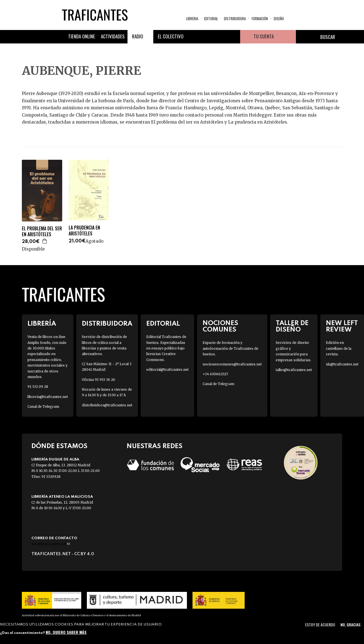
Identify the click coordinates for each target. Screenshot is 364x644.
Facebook (193, 37)
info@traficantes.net (51, 544)
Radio (138, 36)
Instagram (220, 37)
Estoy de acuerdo (320, 625)
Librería (42, 324)
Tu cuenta (264, 36)
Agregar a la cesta (45, 241)
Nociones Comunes (220, 326)
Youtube (233, 37)
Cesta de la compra (286, 37)
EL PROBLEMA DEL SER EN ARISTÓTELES (42, 231)
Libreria (192, 18)
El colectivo (171, 36)
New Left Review (342, 326)
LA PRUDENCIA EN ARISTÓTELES (84, 231)
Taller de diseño (292, 326)
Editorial (211, 18)
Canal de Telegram (43, 406)
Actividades (113, 36)
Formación (260, 18)
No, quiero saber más (66, 632)
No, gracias (350, 625)
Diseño (279, 18)
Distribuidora (235, 18)
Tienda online (82, 36)
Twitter (207, 37)
